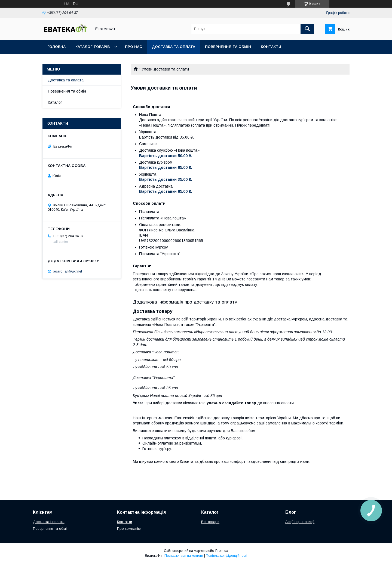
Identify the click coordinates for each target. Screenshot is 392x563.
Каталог (55, 102)
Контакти (271, 47)
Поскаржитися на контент (184, 556)
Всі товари (210, 522)
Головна (56, 47)
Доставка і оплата (49, 522)
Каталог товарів (93, 47)
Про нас (134, 47)
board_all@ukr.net (67, 271)
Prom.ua (222, 551)
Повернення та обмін (228, 47)
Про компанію (129, 529)
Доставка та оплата (174, 47)
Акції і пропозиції (300, 522)
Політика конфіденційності (226, 556)
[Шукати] (307, 29)
